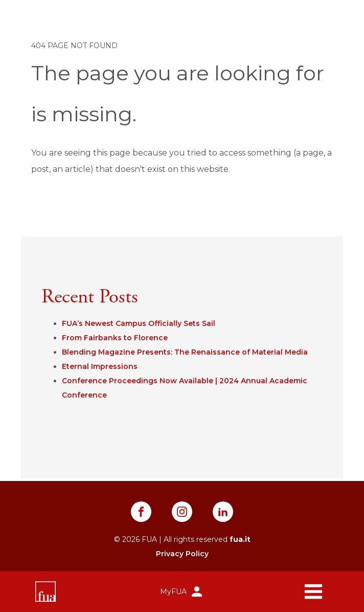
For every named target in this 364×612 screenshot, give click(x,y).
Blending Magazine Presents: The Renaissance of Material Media (185, 352)
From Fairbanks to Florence (115, 338)
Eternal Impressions (100, 366)
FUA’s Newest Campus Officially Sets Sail (139, 323)
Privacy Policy (182, 554)
